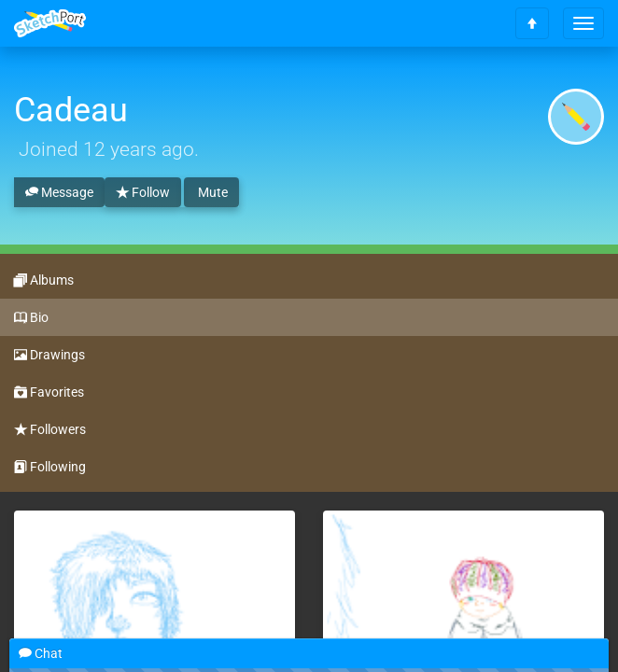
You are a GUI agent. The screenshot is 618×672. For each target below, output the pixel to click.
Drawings (49, 356)
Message (59, 193)
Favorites (49, 393)
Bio (31, 318)
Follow (143, 193)
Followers (50, 430)
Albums (44, 281)
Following (50, 468)
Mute (211, 192)
